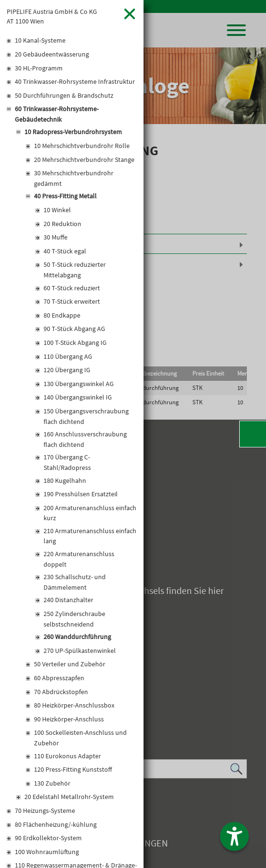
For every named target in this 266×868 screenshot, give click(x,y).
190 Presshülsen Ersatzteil (81, 494)
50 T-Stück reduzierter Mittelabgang (75, 270)
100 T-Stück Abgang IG (75, 343)
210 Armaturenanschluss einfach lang (90, 536)
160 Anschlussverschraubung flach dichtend (85, 439)
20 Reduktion (62, 224)
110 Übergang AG (68, 356)
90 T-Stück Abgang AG (74, 329)
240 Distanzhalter (68, 600)
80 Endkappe (62, 315)
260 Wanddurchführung (77, 637)
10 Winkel (57, 210)
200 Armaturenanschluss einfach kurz (90, 513)
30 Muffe (55, 237)
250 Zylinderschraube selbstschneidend (74, 619)
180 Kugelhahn (65, 480)
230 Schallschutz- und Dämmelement (75, 582)
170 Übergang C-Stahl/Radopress (67, 462)
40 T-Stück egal (65, 251)
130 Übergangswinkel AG (79, 384)
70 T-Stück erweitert (72, 301)
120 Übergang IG (67, 370)
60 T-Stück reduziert (72, 288)
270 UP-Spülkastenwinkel (80, 651)
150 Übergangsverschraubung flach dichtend (86, 416)
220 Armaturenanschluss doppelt (79, 559)
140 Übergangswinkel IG (78, 397)
